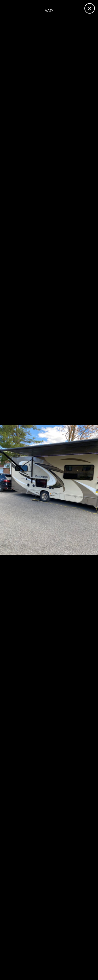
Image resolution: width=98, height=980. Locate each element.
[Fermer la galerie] (90, 8)
